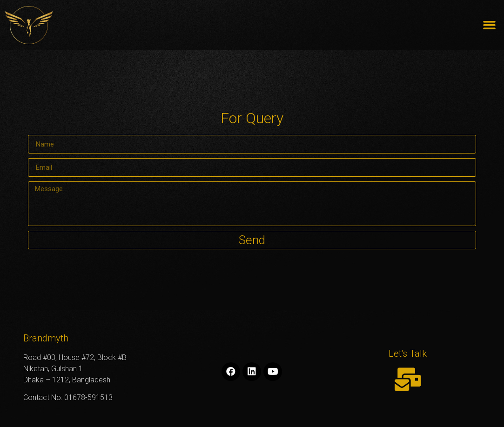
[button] (490, 25)
